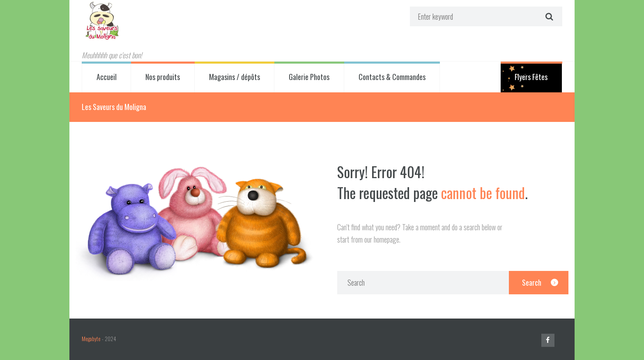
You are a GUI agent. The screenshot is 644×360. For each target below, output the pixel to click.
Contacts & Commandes (392, 77)
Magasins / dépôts (235, 77)
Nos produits (163, 77)
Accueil (107, 77)
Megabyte (91, 339)
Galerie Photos (309, 77)
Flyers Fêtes (531, 77)
